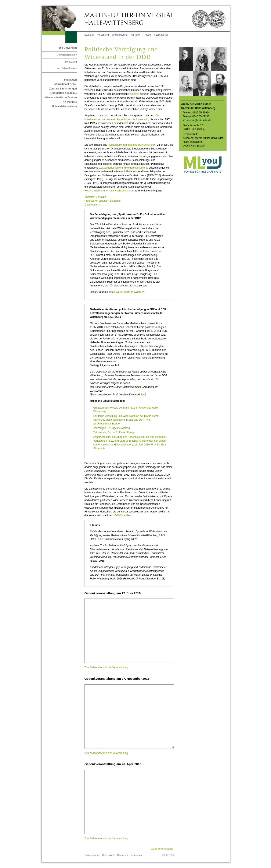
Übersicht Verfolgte (95, 197)
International (161, 35)
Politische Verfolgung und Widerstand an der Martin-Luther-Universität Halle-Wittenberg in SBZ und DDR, (127, 420)
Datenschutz (108, 855)
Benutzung (71, 62)
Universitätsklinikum (64, 106)
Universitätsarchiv (67, 55)
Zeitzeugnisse (92, 205)
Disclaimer (123, 855)
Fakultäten (71, 80)
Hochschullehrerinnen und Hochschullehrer (132, 145)
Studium (89, 35)
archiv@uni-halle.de (199, 120)
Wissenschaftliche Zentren (61, 98)
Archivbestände (67, 68)
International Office (65, 84)
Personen (134, 94)
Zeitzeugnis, (112, 428)
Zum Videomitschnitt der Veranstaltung (107, 667)
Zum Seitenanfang (162, 849)
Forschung (103, 35)
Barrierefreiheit (92, 855)
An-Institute (70, 102)
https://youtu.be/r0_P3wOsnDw (127, 292)
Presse (147, 35)
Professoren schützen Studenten (103, 201)
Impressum (136, 855)
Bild (143, 395)
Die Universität (68, 48)
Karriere (135, 35)
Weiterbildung (120, 35)
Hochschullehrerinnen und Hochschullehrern (109, 191)
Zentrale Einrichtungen (63, 89)
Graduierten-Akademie (63, 93)
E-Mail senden (122, 515)
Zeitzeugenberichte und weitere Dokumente (124, 168)
